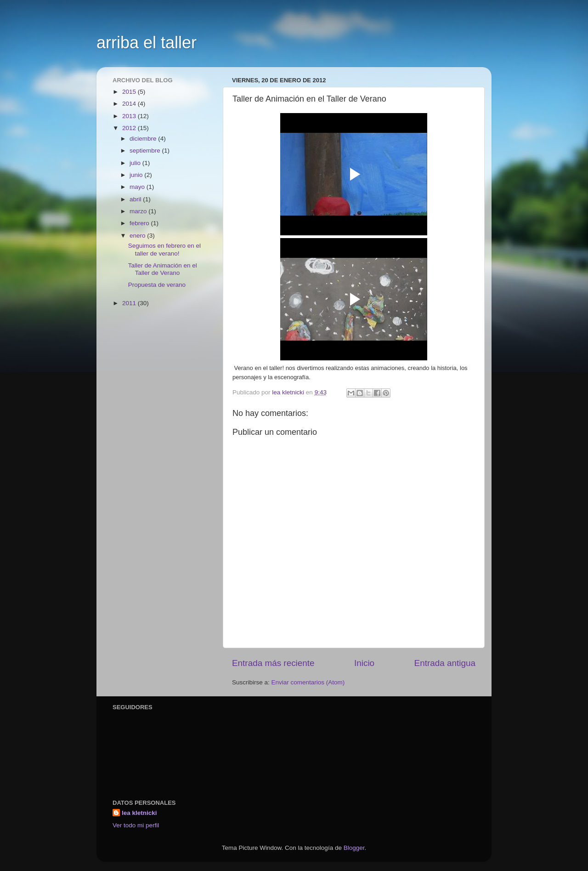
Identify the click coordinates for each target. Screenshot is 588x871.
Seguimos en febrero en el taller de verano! (164, 249)
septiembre (146, 151)
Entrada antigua (445, 663)
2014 (130, 104)
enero (138, 236)
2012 (130, 128)
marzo (139, 211)
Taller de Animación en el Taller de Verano (163, 269)
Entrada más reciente (273, 663)
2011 (130, 303)
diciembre (144, 139)
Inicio (364, 663)
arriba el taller (147, 43)
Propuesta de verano (157, 285)
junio (137, 175)
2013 (130, 116)
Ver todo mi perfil (136, 825)
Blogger (354, 848)
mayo (138, 187)
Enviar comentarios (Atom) (308, 682)
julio (136, 163)
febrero (140, 223)
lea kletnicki (139, 813)
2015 (130, 92)
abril (136, 199)
